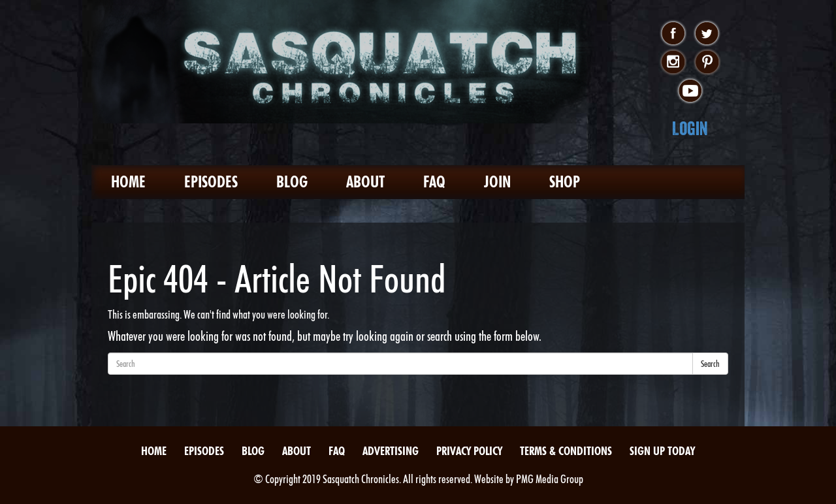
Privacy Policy (469, 451)
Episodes (211, 182)
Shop (565, 182)
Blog (292, 182)
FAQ (434, 182)
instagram (673, 63)
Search (710, 364)
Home (128, 182)
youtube (690, 91)
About (365, 182)
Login (690, 128)
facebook (673, 34)
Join (497, 182)
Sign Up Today (662, 451)
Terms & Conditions (566, 451)
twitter (707, 34)
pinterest (707, 63)
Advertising (391, 451)
